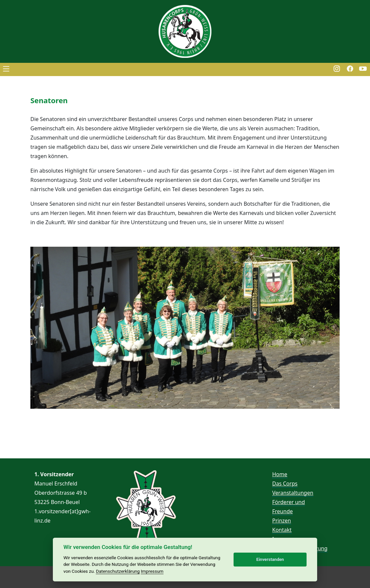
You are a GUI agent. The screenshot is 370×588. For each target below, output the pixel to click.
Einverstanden (270, 559)
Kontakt (282, 530)
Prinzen (282, 521)
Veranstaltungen (293, 493)
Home (280, 474)
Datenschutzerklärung (118, 571)
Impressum (152, 571)
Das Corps (285, 483)
